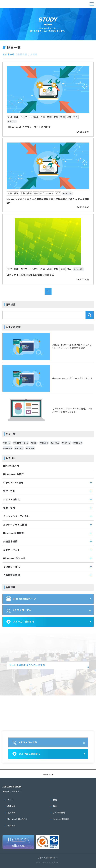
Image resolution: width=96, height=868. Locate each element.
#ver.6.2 (55, 443)
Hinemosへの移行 (14, 474)
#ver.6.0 (78, 443)
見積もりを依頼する (48, 675)
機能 (55, 800)
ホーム (10, 800)
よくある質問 (59, 812)
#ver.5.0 (8, 448)
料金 (55, 806)
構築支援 (11, 806)
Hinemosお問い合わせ (18, 819)
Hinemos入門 (11, 466)
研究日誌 (11, 825)
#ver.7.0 (44, 443)
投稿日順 (22, 54)
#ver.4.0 (30, 448)
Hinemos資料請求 (61, 819)
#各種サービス (21, 443)
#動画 (34, 443)
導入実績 (11, 812)
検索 (90, 315)
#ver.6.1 (66, 443)
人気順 (34, 54)
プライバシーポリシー (48, 858)
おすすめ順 (8, 54)
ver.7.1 (7, 443)
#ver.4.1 (19, 448)
